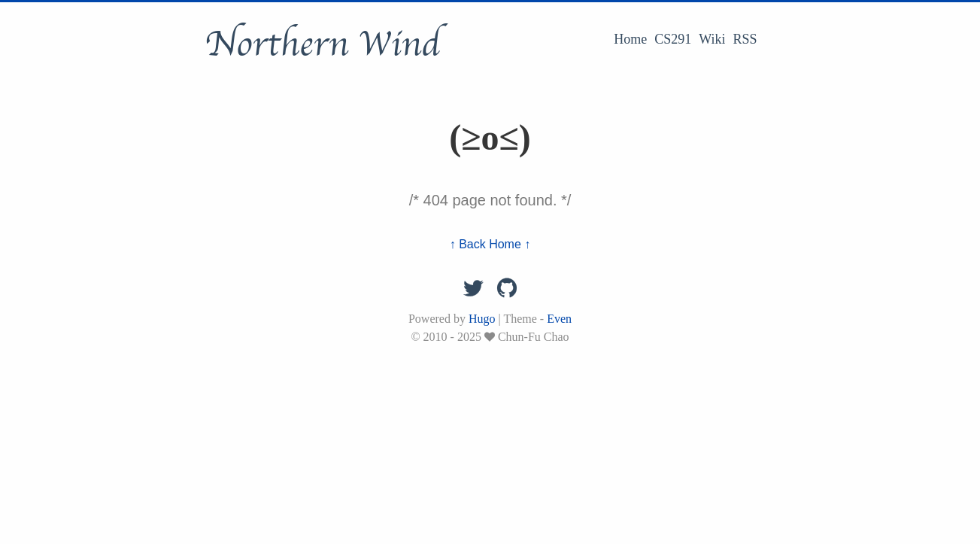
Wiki (712, 39)
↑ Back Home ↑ (490, 244)
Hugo (482, 319)
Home (630, 39)
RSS (745, 39)
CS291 (673, 39)
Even (559, 319)
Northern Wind (322, 44)
